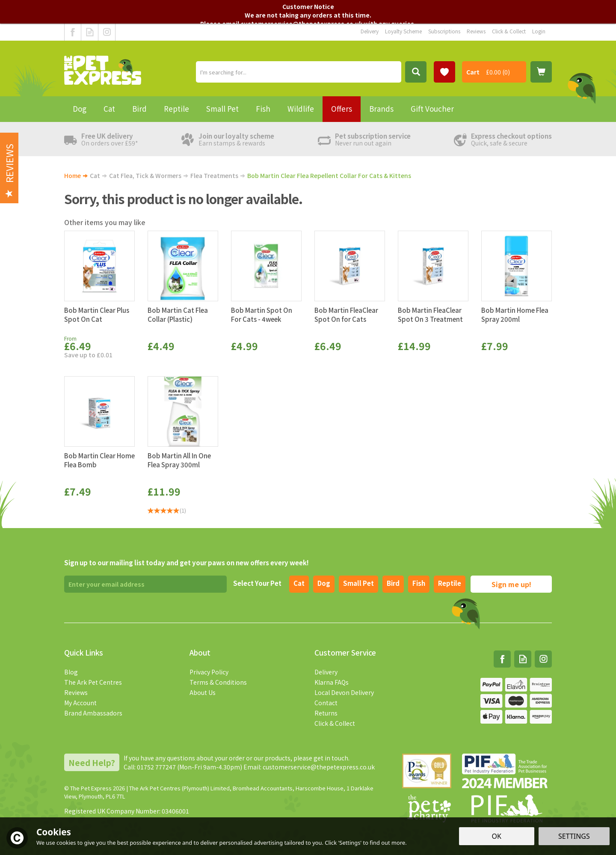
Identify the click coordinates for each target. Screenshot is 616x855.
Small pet (358, 583)
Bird (393, 583)
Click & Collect (335, 723)
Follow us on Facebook (73, 32)
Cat (299, 583)
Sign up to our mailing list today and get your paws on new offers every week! (187, 563)
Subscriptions (444, 31)
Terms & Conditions (218, 682)
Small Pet (222, 108)
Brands (381, 108)
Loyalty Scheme (403, 31)
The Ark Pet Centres (93, 682)
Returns (326, 713)
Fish (419, 583)
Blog (71, 672)
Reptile (450, 583)
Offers (342, 108)
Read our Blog (90, 32)
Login (539, 31)
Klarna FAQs (332, 682)
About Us (203, 692)
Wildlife (301, 108)
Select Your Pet (257, 583)
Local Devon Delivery (344, 692)
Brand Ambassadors (93, 713)
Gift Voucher (432, 108)
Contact (326, 703)
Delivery (326, 672)
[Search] (299, 72)
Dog (324, 583)
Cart (473, 72)
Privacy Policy (209, 672)
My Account (80, 703)
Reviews (76, 692)
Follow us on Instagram (107, 32)
